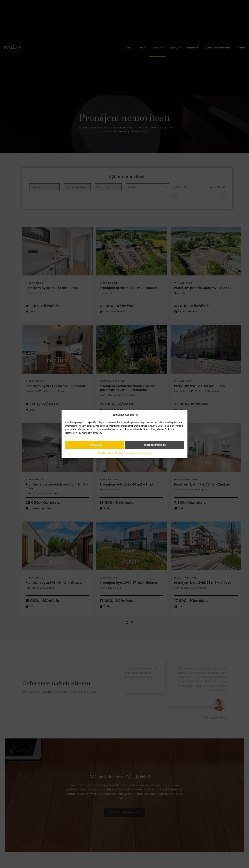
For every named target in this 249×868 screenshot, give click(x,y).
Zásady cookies (105, 453)
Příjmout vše (94, 445)
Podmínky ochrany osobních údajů (133, 453)
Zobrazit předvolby (155, 445)
